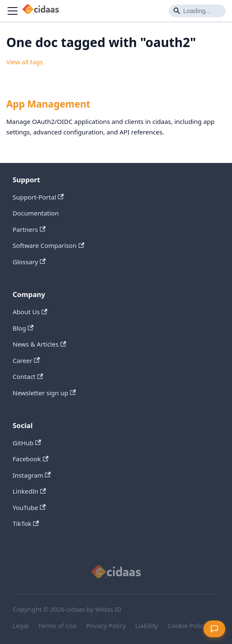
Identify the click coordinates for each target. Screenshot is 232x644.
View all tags (25, 62)
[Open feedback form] (214, 629)
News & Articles (39, 344)
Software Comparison (48, 245)
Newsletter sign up (44, 393)
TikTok (26, 523)
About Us (30, 312)
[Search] (197, 11)
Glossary (29, 262)
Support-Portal (38, 197)
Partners (29, 229)
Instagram (32, 475)
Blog (23, 328)
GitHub (27, 443)
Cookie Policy (187, 626)
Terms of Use (57, 626)
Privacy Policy (106, 626)
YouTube (29, 507)
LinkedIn (29, 491)
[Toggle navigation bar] (13, 11)
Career (26, 360)
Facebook (30, 459)
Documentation (36, 213)
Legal (21, 626)
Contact (28, 376)
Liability (147, 626)
